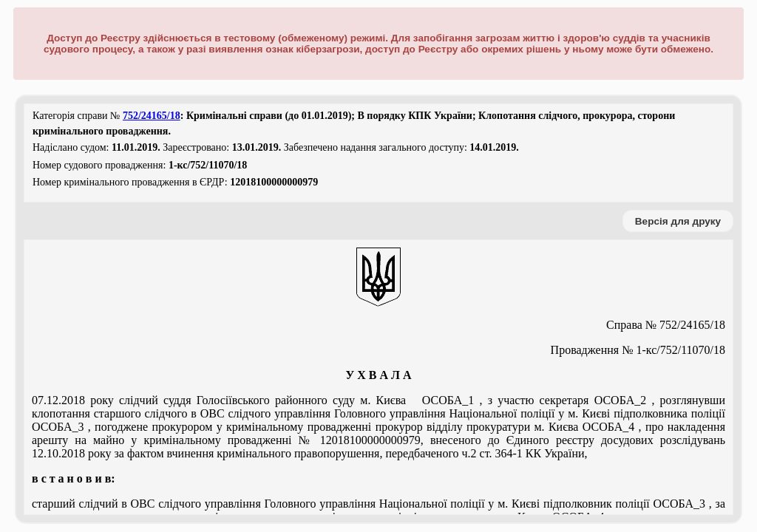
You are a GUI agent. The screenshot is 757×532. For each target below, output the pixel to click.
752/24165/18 (152, 116)
